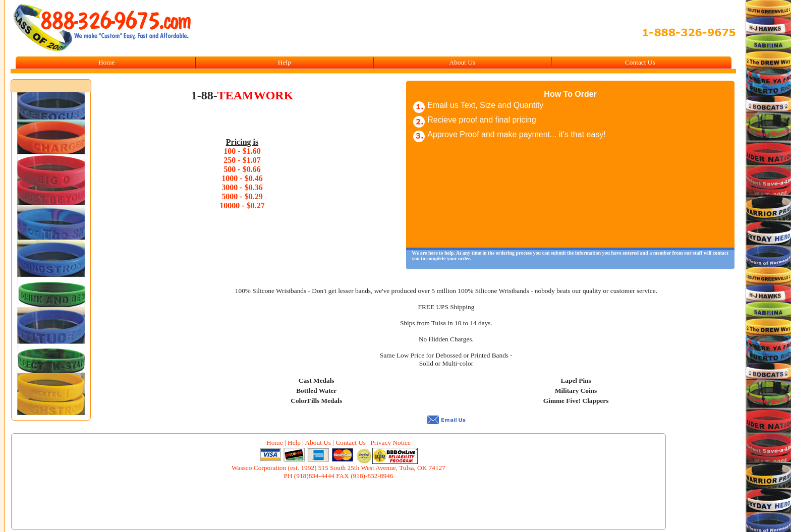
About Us (462, 62)
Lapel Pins (576, 380)
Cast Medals (317, 380)
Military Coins (576, 391)
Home (107, 62)
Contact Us (640, 62)
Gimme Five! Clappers (576, 401)
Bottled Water (316, 391)
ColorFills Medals (316, 401)
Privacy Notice (390, 442)
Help (285, 62)
